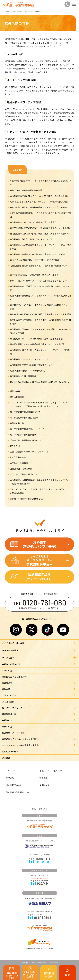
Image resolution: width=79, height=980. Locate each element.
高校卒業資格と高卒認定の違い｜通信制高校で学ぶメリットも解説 (40, 228)
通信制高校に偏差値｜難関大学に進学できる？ (31, 239)
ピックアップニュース (12, 708)
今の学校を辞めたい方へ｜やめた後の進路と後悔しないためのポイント (41, 183)
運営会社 (10, 778)
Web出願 (6, 758)
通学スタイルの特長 (19, 463)
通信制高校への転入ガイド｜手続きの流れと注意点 (33, 222)
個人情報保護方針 (14, 785)
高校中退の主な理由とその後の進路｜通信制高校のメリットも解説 (40, 314)
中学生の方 (7, 671)
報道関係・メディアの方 (13, 733)
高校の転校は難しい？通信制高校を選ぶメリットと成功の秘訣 (38, 207)
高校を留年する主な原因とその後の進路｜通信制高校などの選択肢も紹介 (41, 322)
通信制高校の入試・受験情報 (23, 376)
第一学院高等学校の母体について (25, 412)
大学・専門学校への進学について (25, 474)
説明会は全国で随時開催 (21, 469)
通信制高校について (21, 11)
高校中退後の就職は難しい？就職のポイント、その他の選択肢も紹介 (41, 297)
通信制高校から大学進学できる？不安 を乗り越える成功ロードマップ (41, 288)
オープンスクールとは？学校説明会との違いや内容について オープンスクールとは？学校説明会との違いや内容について (41, 404)
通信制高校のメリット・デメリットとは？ (29, 359)
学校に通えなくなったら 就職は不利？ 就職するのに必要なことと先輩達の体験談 (41, 491)
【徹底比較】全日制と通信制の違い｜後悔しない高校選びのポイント (41, 267)
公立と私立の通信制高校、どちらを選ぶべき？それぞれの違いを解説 (41, 215)
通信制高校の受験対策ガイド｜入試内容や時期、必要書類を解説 (39, 196)
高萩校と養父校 (17, 423)
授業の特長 (15, 391)
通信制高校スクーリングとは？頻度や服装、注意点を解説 (36, 339)
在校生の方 (7, 720)
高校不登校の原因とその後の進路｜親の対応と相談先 (34, 275)
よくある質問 (8, 702)
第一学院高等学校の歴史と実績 (24, 418)
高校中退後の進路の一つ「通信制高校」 (28, 371)
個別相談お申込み (10, 751)
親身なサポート (17, 446)
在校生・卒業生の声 (11, 664)
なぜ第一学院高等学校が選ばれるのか (27, 499)
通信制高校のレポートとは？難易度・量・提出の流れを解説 (37, 254)
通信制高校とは (9, 714)
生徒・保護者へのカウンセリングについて (29, 452)
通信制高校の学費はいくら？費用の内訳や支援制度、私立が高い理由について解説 (41, 331)
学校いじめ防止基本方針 (51, 771)
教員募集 (44, 778)
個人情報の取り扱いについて (19, 792)
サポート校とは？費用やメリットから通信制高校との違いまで (38, 281)
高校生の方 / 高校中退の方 (14, 677)
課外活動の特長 (17, 397)
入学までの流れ (9, 695)
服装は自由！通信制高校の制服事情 (26, 190)
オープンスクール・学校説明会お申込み (20, 745)
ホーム (8, 11)
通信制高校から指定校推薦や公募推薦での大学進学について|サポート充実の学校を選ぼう (41, 482)
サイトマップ (12, 771)
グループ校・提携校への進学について (27, 440)
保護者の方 (7, 683)
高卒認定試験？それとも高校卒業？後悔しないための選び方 (37, 344)
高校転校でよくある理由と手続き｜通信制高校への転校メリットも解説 (41, 307)
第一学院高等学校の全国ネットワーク (27, 429)
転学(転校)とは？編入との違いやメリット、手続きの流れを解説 (39, 202)
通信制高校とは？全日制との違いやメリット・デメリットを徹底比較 (41, 352)
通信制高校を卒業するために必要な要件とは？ (31, 365)
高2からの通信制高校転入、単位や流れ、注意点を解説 (34, 260)
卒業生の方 (7, 727)
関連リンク (45, 785)
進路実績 (6, 689)
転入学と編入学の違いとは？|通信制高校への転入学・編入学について (41, 384)
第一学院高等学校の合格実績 (23, 435)
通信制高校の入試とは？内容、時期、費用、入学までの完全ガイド (40, 234)
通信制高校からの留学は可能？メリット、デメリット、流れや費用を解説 (41, 247)
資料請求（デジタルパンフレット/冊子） (21, 739)
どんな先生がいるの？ (20, 457)
